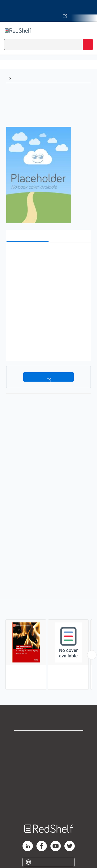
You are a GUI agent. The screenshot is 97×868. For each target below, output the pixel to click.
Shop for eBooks (49, 739)
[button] (48, 254)
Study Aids (70, 65)
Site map (49, 807)
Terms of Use (48, 773)
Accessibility (49, 796)
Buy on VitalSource (48, 377)
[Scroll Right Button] (92, 655)
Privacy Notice (48, 762)
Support (49, 750)
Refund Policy (49, 784)
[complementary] (48, 645)
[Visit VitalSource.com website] (48, 11)
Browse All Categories (27, 65)
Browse (21, 78)
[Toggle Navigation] (88, 31)
